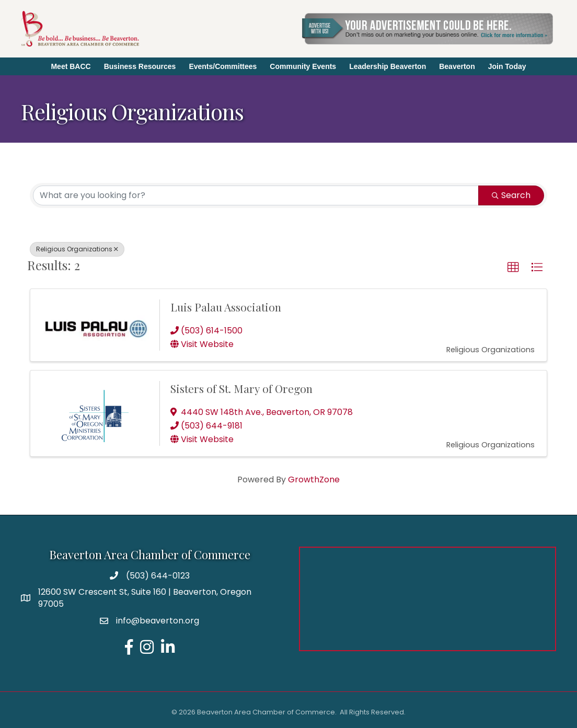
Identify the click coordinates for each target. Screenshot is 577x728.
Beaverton (457, 66)
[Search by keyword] (256, 195)
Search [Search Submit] (511, 195)
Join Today (507, 66)
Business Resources (140, 66)
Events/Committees (223, 66)
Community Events (303, 66)
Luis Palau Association (226, 307)
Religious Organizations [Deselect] (77, 249)
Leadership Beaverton (388, 66)
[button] (513, 268)
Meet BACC (71, 66)
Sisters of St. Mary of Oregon (241, 388)
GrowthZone (314, 479)
